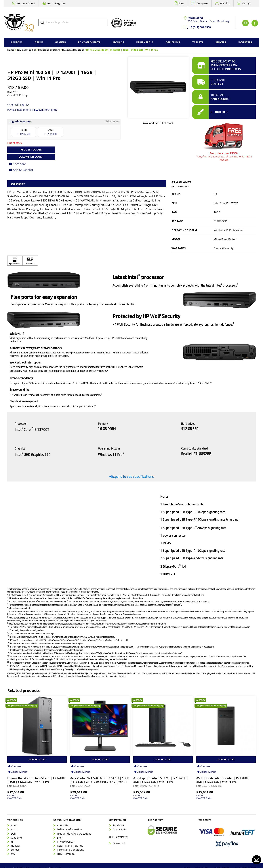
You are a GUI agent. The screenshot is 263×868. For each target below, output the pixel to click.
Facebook (119, 825)
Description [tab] (18, 184)
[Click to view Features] (30, 261)
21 (8, 665)
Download (119, 843)
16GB (217, 212)
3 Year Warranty (224, 248)
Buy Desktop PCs (26, 50)
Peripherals (145, 42)
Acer (14, 825)
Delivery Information (69, 829)
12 (8, 633)
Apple (39, 42)
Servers (221, 42)
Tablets (198, 42)
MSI (13, 854)
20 (8, 662)
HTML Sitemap (66, 854)
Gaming (60, 42)
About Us (63, 825)
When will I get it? (18, 105)
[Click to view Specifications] (15, 261)
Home (11, 50)
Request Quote (31, 150)
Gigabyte (16, 838)
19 (8, 656)
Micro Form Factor (225, 239)
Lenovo (15, 850)
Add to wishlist (23, 170)
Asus (14, 829)
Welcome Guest (25, 3)
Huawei (16, 846)
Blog (181, 3)
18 (8, 652)
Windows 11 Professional (229, 230)
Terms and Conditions (70, 850)
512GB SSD (220, 221)
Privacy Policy (65, 842)
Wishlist (225, 3)
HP (215, 194)
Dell (13, 834)
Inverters (245, 42)
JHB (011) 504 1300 (199, 27)
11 (8, 629)
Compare (202, 3)
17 (8, 649)
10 (8, 626)
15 (8, 643)
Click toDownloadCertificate (131, 23)
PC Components (89, 42)
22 (8, 668)
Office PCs (173, 42)
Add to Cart (37, 759)
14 (8, 639)
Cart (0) (247, 3)
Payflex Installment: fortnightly (32, 110)
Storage (118, 42)
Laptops (17, 42)
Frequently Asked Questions (74, 834)
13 (8, 636)
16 (8, 646)
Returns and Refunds (70, 846)
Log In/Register (56, 3)
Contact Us (119, 829)
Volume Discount (31, 157)
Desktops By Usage (49, 50)
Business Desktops (73, 50)
